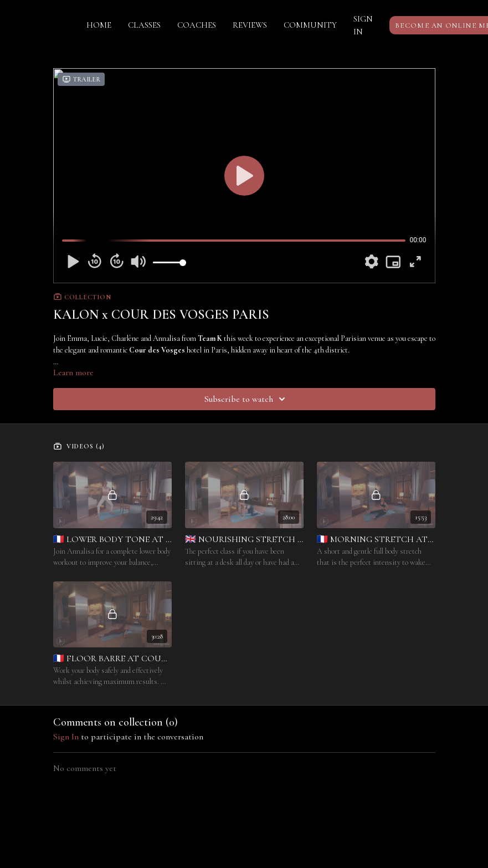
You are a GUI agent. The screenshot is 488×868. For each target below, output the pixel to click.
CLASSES (144, 25)
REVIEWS (250, 25)
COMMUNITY (310, 25)
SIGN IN (363, 25)
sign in (66, 737)
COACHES (197, 25)
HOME (99, 25)
